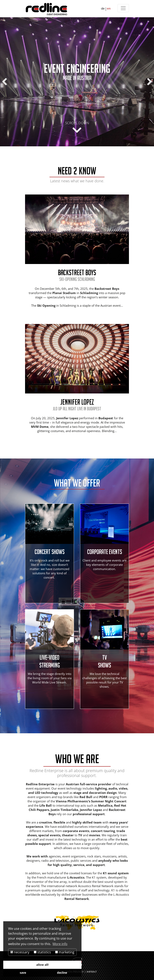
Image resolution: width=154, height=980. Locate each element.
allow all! (42, 965)
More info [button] (60, 944)
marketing (65, 952)
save (23, 973)
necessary (20, 952)
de (103, 9)
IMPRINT (92, 972)
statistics (42, 952)
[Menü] (123, 8)
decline (62, 973)
